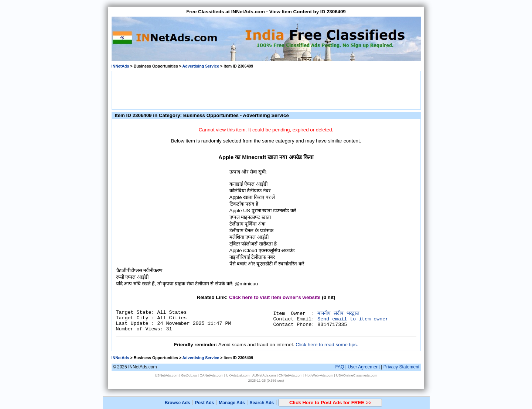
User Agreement (364, 367)
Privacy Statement (401, 367)
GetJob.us (189, 375)
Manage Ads (232, 403)
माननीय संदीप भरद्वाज (338, 314)
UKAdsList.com (238, 375)
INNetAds (120, 66)
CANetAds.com (211, 375)
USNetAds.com (167, 375)
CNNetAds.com (290, 375)
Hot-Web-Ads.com (319, 375)
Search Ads (262, 403)
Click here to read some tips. (327, 345)
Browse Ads (178, 403)
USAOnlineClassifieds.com (357, 375)
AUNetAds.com (264, 375)
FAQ (340, 367)
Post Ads (205, 403)
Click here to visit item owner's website (275, 297)
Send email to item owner (353, 319)
